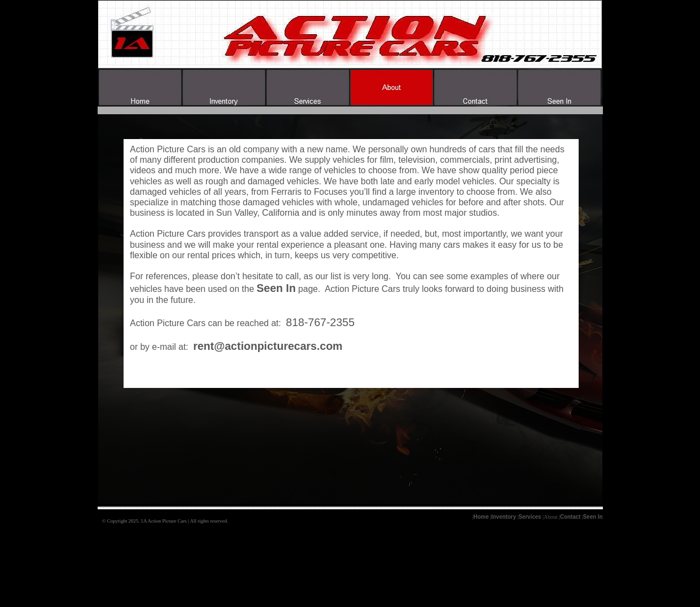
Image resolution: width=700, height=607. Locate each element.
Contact (570, 517)
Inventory (503, 517)
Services (530, 517)
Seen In (593, 517)
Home (481, 517)
